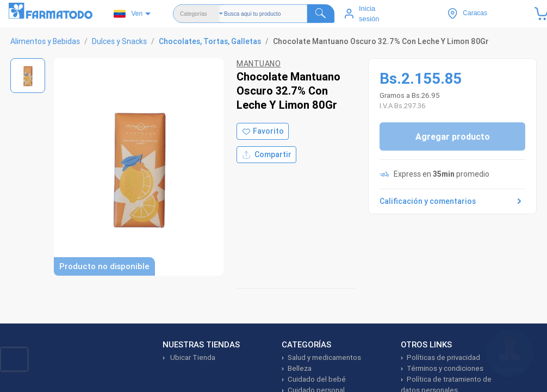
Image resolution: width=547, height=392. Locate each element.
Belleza (300, 368)
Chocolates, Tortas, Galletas (210, 41)
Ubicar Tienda (192, 357)
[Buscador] (279, 14)
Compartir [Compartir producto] (266, 155)
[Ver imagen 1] (28, 76)
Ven (128, 14)
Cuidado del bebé (317, 379)
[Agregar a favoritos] (263, 131)
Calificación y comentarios (452, 201)
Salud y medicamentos (324, 357)
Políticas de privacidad (443, 357)
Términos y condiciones (445, 368)
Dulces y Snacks (119, 41)
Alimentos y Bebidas (45, 41)
